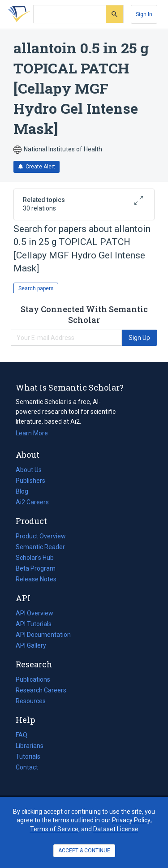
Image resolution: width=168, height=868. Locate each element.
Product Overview (41, 536)
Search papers (36, 288)
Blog (26, 491)
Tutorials (28, 756)
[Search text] (70, 14)
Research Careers (41, 690)
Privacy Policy (131, 820)
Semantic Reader (40, 547)
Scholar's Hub (35, 558)
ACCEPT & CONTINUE (84, 851)
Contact (27, 767)
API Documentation (43, 635)
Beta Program (36, 568)
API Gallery (31, 645)
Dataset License (116, 829)
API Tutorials (34, 624)
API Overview (34, 613)
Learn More (32, 433)
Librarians (30, 746)
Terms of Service (54, 829)
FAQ (22, 735)
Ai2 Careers (32, 502)
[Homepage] (17, 14)
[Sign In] (144, 14)
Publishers (30, 481)
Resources (31, 701)
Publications (33, 679)
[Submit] (114, 14)
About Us (29, 470)
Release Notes (36, 579)
